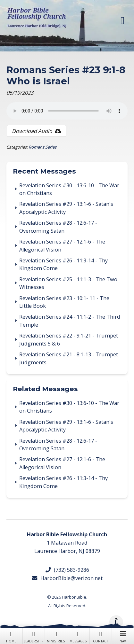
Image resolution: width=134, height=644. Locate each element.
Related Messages (45, 389)
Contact (101, 636)
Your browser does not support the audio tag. (67, 111)
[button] (122, 20)
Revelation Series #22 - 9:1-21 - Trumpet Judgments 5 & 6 (69, 339)
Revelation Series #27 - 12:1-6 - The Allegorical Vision (62, 245)
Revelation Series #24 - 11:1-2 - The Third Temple (70, 321)
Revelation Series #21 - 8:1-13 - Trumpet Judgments (69, 358)
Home (11, 636)
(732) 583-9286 (67, 570)
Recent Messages (44, 172)
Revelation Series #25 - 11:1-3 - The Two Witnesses (68, 283)
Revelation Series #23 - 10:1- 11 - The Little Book (64, 302)
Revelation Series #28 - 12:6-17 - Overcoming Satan (58, 227)
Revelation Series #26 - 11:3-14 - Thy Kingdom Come (63, 264)
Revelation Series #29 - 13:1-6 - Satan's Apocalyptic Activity (66, 208)
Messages (78, 636)
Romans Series (42, 147)
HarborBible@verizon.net (67, 578)
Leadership (34, 636)
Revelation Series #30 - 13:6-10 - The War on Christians (69, 189)
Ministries (56, 636)
